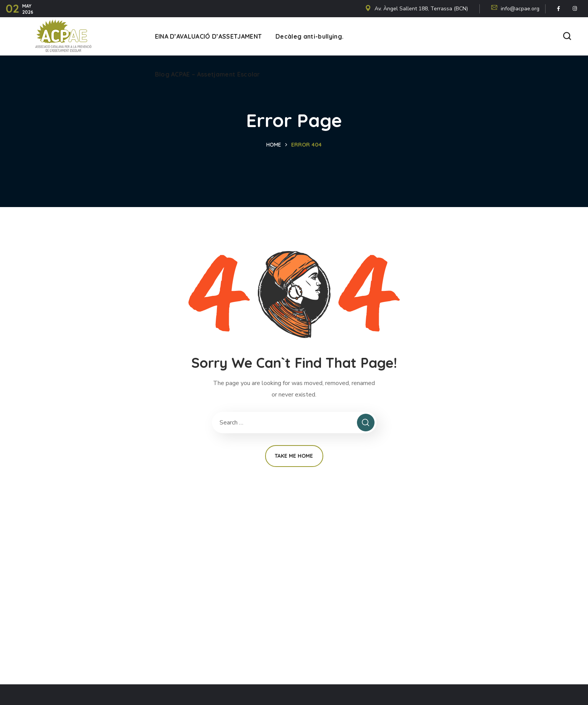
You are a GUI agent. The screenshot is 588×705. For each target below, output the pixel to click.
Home (274, 145)
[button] (567, 37)
